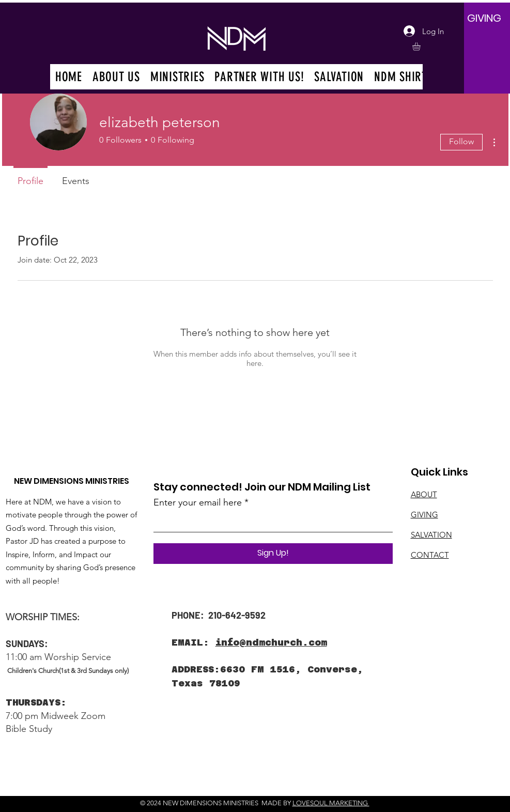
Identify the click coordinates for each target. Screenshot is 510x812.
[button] (421, 47)
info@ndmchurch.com (271, 642)
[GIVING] (484, 18)
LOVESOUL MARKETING (331, 803)
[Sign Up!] (273, 554)
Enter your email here (198, 502)
